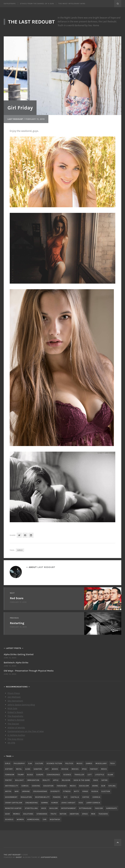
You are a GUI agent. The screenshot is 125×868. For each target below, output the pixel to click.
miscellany (101, 763)
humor (55, 803)
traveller (79, 775)
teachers (103, 814)
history (9, 769)
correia (96, 797)
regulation (26, 797)
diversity (55, 791)
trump (21, 775)
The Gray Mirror (15, 739)
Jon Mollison (14, 697)
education (48, 786)
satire (105, 780)
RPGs (84, 769)
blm (103, 786)
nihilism (54, 808)
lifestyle (100, 775)
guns (28, 769)
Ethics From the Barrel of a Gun (37, 4)
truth (54, 814)
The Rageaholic (15, 716)
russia (95, 791)
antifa (8, 791)
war (17, 791)
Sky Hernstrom (15, 701)
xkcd (44, 808)
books (55, 769)
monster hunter (13, 808)
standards (42, 814)
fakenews (62, 786)
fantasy (94, 769)
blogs (30, 775)
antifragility (12, 786)
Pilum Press (14, 693)
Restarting (17, 623)
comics (25, 786)
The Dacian (13, 724)
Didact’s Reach (15, 712)
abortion (74, 814)
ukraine (26, 791)
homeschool (33, 819)
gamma (44, 803)
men (93, 814)
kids (81, 803)
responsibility (42, 797)
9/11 (66, 797)
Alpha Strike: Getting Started (19, 654)
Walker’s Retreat (16, 720)
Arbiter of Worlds (16, 728)
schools (9, 819)
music (80, 763)
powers (57, 797)
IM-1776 (11, 743)
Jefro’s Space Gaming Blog (21, 705)
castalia (75, 797)
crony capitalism (14, 803)
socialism (84, 786)
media (73, 786)
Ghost (19, 857)
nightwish (55, 819)
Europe (40, 775)
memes (17, 814)
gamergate (112, 808)
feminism (10, 775)
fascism (99, 808)
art (47, 769)
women (20, 819)
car (45, 819)
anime (95, 786)
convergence (53, 775)
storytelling (31, 808)
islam (110, 775)
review (65, 769)
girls (20, 550)
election (106, 791)
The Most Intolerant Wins (72, 4)
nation (63, 814)
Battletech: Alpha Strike (16, 663)
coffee (86, 797)
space (85, 814)
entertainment (68, 808)
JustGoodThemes (49, 857)
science (67, 775)
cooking (36, 786)
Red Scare (17, 598)
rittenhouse (85, 808)
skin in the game (82, 780)
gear (7, 814)
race (96, 780)
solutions (28, 814)
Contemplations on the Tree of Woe (26, 731)
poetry (8, 780)
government (11, 797)
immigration (33, 780)
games (89, 763)
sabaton (38, 769)
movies (75, 769)
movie (104, 769)
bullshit (19, 780)
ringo (85, 791)
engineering (32, 803)
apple (56, 780)
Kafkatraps (10, 4)
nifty (77, 791)
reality (46, 780)
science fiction (54, 763)
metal (19, 769)
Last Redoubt (15, 119)
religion (66, 780)
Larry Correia (93, 803)
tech (112, 763)
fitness (67, 791)
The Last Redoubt (31, 22)
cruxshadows (40, 791)
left (90, 775)
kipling (112, 786)
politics (69, 763)
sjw (30, 763)
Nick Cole (12, 708)
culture (39, 763)
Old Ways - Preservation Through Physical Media (29, 671)
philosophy (19, 763)
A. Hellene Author (16, 735)
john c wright (68, 803)
